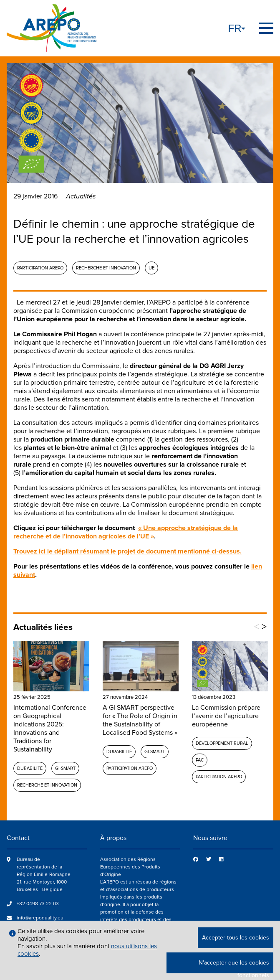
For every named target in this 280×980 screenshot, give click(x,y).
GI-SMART (65, 768)
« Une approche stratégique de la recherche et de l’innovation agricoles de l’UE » (126, 532)
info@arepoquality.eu (40, 918)
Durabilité (30, 768)
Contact (18, 838)
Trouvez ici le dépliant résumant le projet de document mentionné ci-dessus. (127, 551)
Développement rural (222, 743)
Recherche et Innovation (106, 268)
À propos (113, 838)
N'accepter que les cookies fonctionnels (234, 966)
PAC (200, 760)
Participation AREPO (40, 268)
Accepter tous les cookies (236, 938)
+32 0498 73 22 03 (38, 904)
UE (151, 268)
